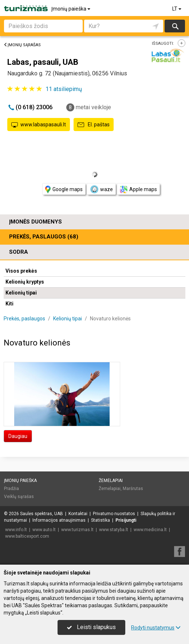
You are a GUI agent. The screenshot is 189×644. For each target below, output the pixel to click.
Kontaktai (78, 514)
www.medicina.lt (150, 530)
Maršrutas (133, 489)
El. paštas (94, 125)
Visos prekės (21, 271)
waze (101, 189)
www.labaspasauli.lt (39, 125)
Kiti (9, 304)
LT (177, 9)
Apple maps (138, 189)
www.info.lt (16, 530)
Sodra (19, 252)
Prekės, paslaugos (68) (44, 237)
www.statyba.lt (114, 530)
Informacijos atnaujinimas (59, 520)
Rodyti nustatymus (156, 628)
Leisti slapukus (91, 627)
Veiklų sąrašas (19, 497)
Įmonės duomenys (36, 222)
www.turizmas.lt (77, 530)
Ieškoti (175, 26)
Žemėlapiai (111, 481)
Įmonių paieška (71, 9)
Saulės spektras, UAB (42, 514)
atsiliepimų (64, 89)
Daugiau (18, 436)
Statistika (101, 520)
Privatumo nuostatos (114, 514)
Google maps (64, 189)
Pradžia (11, 489)
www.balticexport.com (27, 536)
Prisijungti (126, 520)
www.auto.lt (44, 530)
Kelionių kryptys (25, 282)
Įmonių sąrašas (22, 45)
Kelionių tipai (21, 293)
